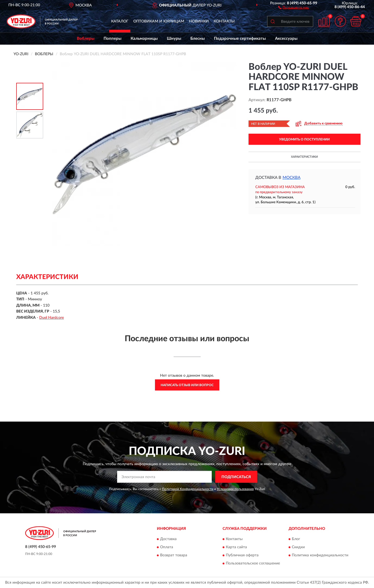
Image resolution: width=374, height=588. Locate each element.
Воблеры (86, 39)
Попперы (112, 39)
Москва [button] (292, 178)
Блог (296, 539)
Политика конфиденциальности (320, 555)
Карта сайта (236, 547)
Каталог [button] (120, 21)
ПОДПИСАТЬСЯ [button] (236, 477)
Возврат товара (174, 555)
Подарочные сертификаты (240, 39)
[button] (294, 7)
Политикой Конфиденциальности (188, 489)
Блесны (198, 39)
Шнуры (174, 39)
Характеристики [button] (304, 157)
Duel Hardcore (52, 318)
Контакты (224, 21)
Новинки (199, 21)
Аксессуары (286, 39)
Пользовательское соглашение (253, 563)
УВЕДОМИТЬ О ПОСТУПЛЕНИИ (304, 139)
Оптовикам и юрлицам (159, 21)
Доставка (168, 539)
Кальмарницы (144, 39)
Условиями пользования (235, 489)
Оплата (167, 547)
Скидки (298, 547)
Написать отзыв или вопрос (187, 385)
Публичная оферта (242, 555)
